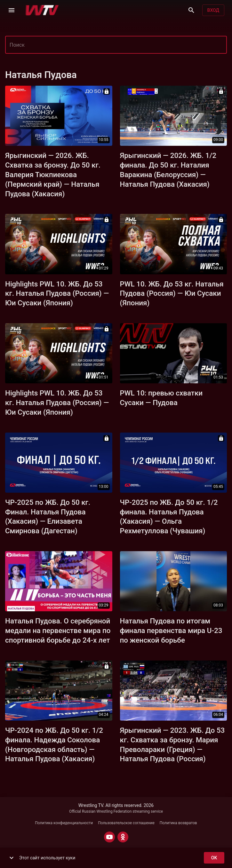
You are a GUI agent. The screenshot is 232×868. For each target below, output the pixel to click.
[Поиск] (191, 10)
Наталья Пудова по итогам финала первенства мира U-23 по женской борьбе (171, 630)
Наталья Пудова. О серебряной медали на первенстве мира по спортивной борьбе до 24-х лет (58, 630)
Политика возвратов (178, 823)
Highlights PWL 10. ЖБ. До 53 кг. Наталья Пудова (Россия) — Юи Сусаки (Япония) (57, 293)
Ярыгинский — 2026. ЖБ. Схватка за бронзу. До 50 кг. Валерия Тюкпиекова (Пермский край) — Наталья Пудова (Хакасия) (53, 175)
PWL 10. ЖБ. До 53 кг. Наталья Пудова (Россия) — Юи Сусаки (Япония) (172, 293)
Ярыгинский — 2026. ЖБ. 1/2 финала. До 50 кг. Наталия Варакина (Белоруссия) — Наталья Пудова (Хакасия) (168, 170)
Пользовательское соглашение (126, 823)
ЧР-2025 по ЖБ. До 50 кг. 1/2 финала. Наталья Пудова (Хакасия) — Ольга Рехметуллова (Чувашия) (169, 517)
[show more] (12, 858)
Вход (213, 10)
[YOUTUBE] (109, 837)
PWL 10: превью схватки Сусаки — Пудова (161, 398)
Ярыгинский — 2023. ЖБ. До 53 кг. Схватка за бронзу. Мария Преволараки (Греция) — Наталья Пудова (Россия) (172, 745)
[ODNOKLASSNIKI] (123, 837)
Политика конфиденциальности (64, 823)
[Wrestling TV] (42, 10)
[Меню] (12, 10)
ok (214, 858)
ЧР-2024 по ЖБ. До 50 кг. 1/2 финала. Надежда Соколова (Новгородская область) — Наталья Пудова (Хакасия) (54, 745)
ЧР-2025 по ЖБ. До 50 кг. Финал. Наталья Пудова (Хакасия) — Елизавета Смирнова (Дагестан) (48, 517)
